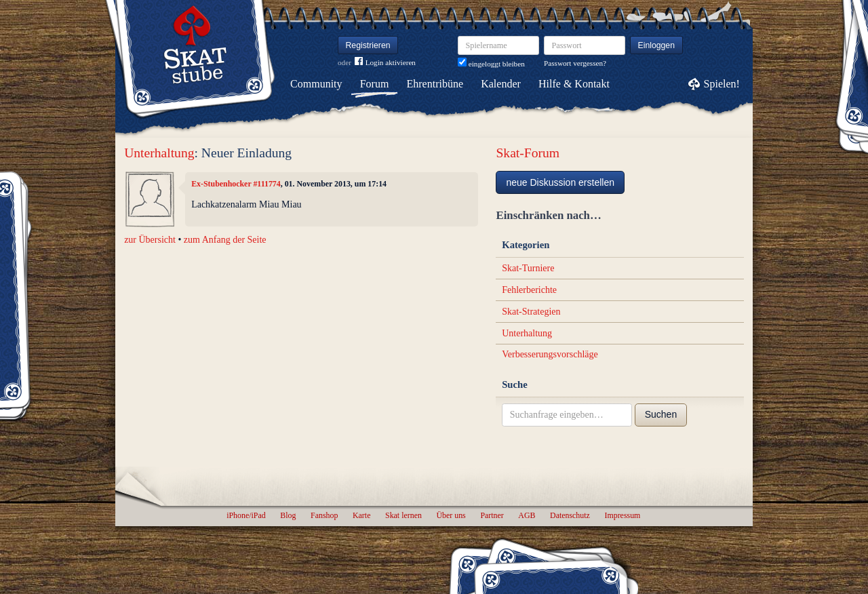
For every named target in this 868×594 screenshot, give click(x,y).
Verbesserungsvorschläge (550, 354)
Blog (288, 515)
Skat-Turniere (528, 268)
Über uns (451, 515)
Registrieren (368, 45)
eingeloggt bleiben (491, 64)
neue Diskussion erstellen (560, 182)
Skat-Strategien (531, 312)
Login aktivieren (385, 63)
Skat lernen (403, 515)
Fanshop (324, 515)
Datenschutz (570, 515)
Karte (361, 515)
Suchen (661, 414)
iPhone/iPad (246, 515)
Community (316, 84)
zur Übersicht (150, 240)
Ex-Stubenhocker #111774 (236, 184)
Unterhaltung (159, 153)
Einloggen (657, 45)
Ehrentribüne (435, 84)
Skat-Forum (528, 153)
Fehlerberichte (529, 290)
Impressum (622, 515)
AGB (527, 515)
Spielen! (722, 84)
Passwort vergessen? (575, 63)
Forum (375, 84)
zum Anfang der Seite (225, 240)
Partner (492, 515)
